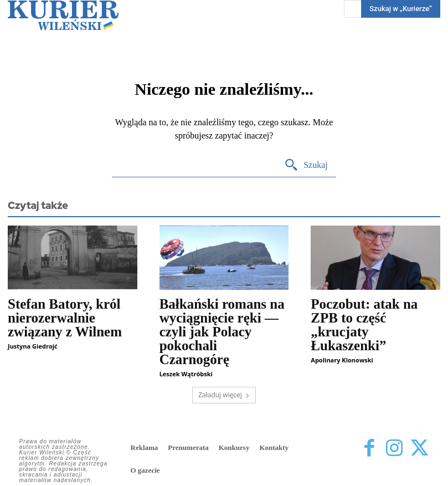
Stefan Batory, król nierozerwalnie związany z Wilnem (65, 318)
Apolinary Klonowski (342, 360)
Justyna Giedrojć (33, 346)
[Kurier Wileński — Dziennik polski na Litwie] (63, 15)
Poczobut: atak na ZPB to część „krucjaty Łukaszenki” (364, 325)
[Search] (306, 165)
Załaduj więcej (224, 395)
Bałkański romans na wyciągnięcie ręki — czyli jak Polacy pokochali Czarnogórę (222, 332)
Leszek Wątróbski (186, 374)
